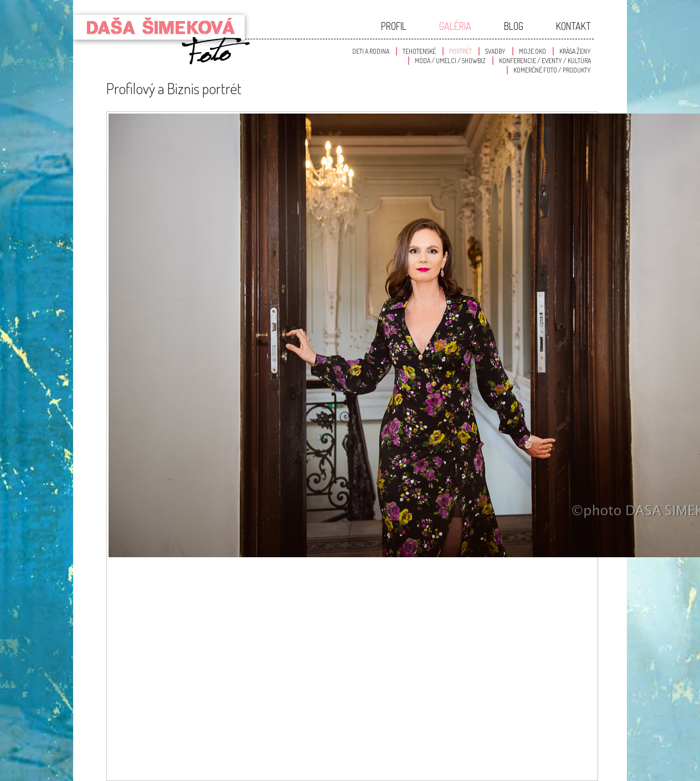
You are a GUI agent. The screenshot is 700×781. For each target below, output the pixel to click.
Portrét (460, 51)
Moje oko (532, 51)
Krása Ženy (575, 51)
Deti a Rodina (371, 51)
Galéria (455, 26)
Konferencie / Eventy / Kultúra (545, 61)
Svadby (495, 51)
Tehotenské (419, 51)
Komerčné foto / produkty (552, 70)
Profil (394, 26)
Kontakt (573, 26)
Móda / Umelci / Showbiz (450, 61)
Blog (514, 26)
